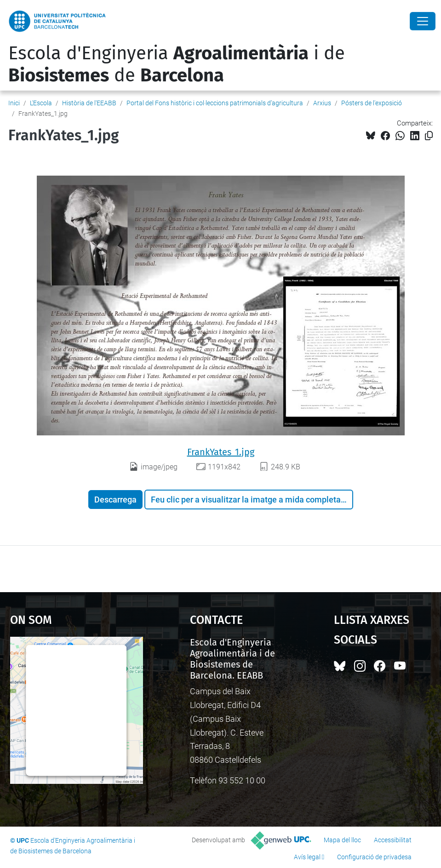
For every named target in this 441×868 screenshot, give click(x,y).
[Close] (423, 21)
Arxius (322, 103)
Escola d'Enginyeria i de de (177, 64)
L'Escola (41, 103)
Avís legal (307, 857)
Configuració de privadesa (374, 857)
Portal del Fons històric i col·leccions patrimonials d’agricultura (215, 103)
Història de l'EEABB (89, 103)
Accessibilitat (393, 840)
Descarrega (115, 500)
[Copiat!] (429, 136)
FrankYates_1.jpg (221, 452)
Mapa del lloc (342, 840)
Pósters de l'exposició (372, 103)
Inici (14, 103)
